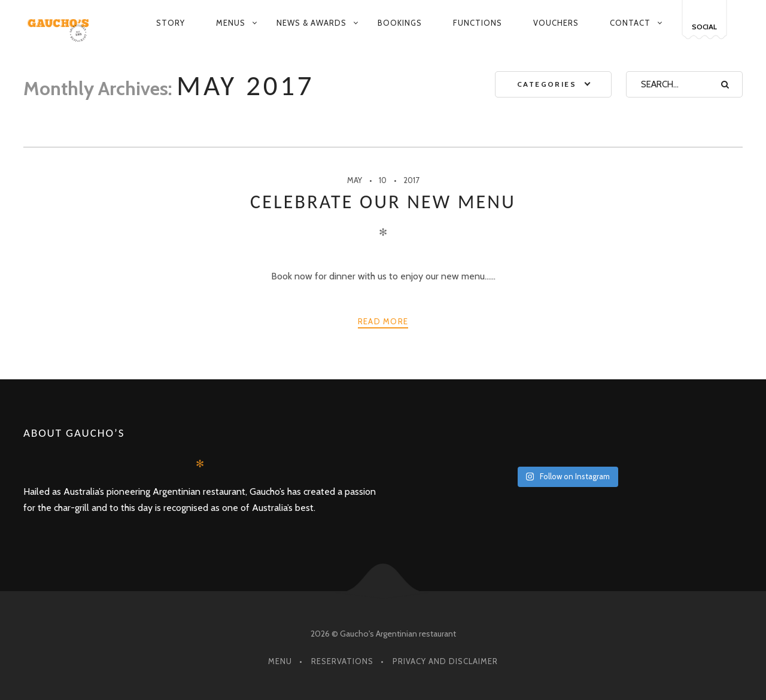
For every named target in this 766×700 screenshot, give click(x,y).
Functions (478, 23)
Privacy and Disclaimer (445, 661)
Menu (280, 661)
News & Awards (311, 23)
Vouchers (556, 23)
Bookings (400, 23)
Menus (231, 23)
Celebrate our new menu (383, 202)
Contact (630, 23)
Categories (547, 84)
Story (171, 23)
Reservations (342, 661)
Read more (383, 321)
